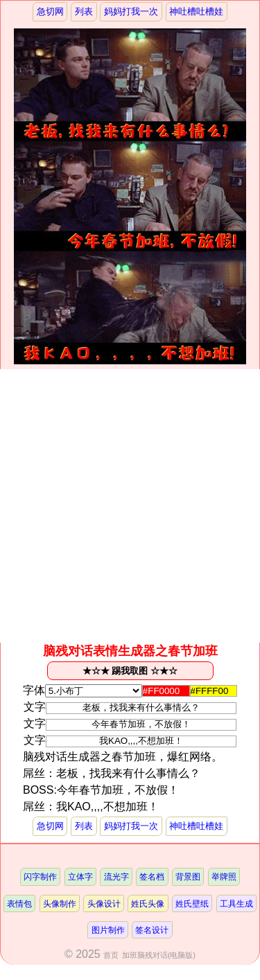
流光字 (116, 876)
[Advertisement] (130, 506)
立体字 (80, 876)
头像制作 (60, 903)
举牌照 (224, 876)
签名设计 (152, 930)
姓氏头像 (148, 903)
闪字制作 (40, 876)
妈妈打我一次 (131, 11)
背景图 (188, 876)
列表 (84, 11)
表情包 (19, 903)
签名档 (152, 876)
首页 (111, 955)
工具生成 (236, 903)
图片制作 (108, 930)
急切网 (50, 11)
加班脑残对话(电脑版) (159, 955)
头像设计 (104, 903)
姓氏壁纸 (192, 903)
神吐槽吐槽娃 (196, 11)
